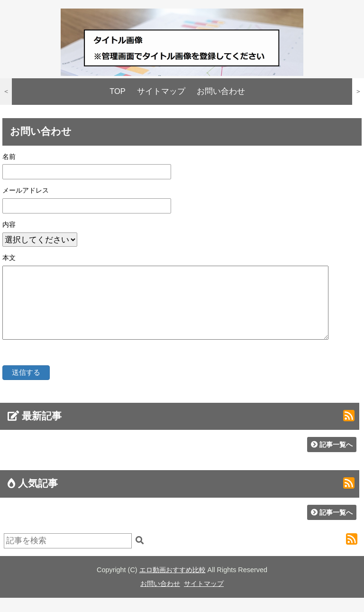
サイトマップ (161, 91)
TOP (118, 91)
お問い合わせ (221, 91)
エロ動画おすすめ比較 (173, 584)
